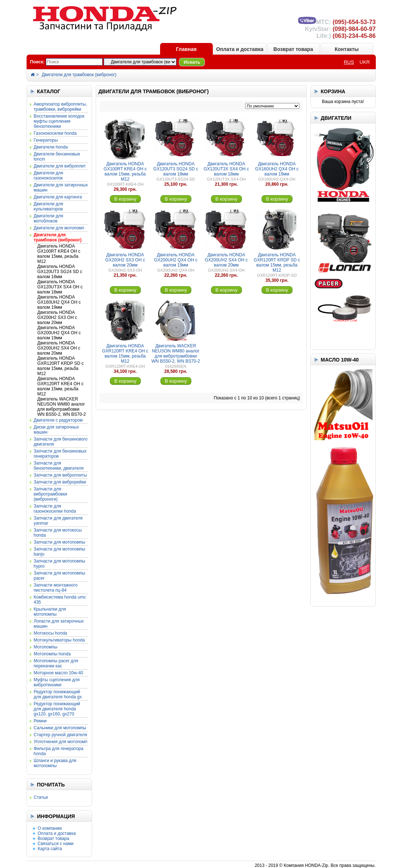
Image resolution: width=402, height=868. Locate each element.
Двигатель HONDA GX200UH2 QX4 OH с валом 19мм (59, 333)
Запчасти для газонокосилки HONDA (55, 509)
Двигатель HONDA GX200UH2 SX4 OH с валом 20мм (59, 348)
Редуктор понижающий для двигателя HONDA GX (58, 694)
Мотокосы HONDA (51, 633)
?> (140, 62)
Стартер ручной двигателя (61, 735)
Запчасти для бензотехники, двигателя (59, 466)
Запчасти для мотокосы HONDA (58, 533)
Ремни (40, 721)
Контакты (347, 49)
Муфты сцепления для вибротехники (57, 682)
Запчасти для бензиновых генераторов (60, 454)
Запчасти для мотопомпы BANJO (60, 552)
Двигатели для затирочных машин (61, 188)
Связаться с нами (56, 844)
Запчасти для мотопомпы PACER (60, 576)
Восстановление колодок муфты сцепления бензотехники (59, 121)
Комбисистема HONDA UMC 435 (60, 600)
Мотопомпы (46, 647)
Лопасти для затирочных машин (59, 624)
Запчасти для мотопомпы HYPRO (60, 564)
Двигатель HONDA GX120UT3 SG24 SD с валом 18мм (60, 272)
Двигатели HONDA (51, 147)
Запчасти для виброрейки (60, 482)
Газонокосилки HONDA (55, 133)
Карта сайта (50, 849)
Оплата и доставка (240, 49)
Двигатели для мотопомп (59, 228)
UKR (365, 62)
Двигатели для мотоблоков (49, 218)
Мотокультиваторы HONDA (59, 640)
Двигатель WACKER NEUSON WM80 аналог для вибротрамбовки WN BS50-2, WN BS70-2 (62, 407)
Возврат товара (293, 49)
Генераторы (46, 140)
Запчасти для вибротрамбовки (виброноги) (51, 494)
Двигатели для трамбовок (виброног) (79, 75)
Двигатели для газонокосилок (49, 175)
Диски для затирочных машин (57, 430)
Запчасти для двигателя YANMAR (58, 521)
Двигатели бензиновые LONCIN (57, 157)
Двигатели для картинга (58, 197)
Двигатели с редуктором (58, 420)
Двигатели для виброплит (60, 166)
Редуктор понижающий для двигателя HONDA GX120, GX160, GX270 (57, 709)
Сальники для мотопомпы (60, 728)
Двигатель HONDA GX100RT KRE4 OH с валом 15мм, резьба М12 (59, 254)
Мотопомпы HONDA (52, 654)
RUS (349, 62)
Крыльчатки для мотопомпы (50, 612)
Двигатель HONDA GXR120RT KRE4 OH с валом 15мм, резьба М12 (61, 386)
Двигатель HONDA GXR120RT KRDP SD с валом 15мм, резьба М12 (61, 366)
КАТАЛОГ (49, 91)
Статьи (41, 797)
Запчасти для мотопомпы (60, 542)
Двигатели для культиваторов (49, 206)
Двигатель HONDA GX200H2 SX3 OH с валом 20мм (57, 317)
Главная (186, 49)
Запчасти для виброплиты (60, 475)
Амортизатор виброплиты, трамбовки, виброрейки (60, 107)
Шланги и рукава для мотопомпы (55, 763)
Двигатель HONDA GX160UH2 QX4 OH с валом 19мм (59, 302)
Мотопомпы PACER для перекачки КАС (56, 663)
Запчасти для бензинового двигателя (61, 442)
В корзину (125, 199)
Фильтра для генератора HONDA (59, 751)
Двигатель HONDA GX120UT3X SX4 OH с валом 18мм (60, 287)
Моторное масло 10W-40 (59, 673)
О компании (50, 828)
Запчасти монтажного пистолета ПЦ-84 (56, 588)
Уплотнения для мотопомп (61, 742)
